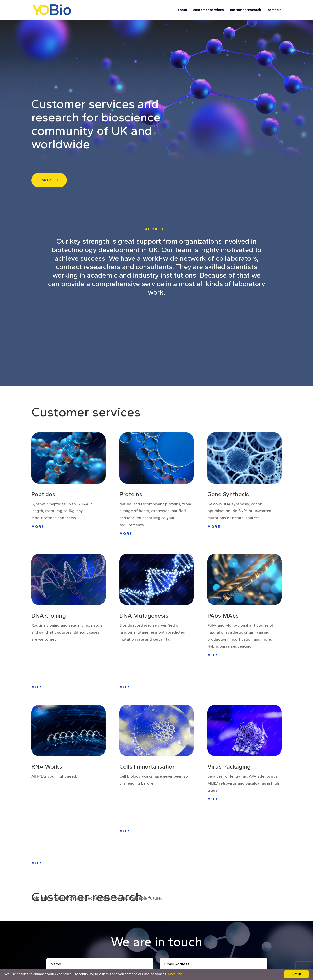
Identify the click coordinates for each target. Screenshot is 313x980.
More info (175, 974)
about (182, 10)
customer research (246, 10)
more (48, 180)
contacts (274, 10)
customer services (208, 10)
